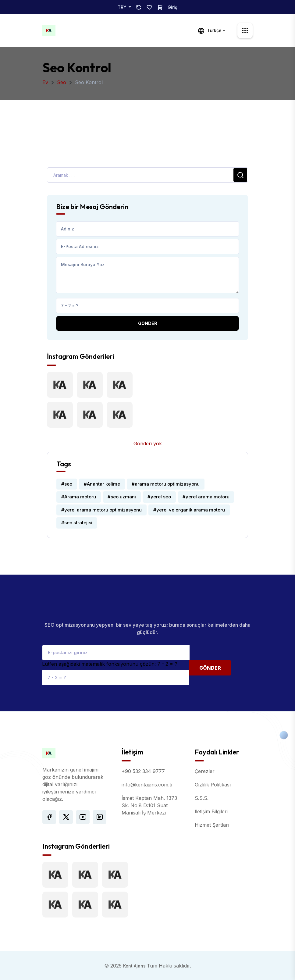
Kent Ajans (135, 966)
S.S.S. (202, 798)
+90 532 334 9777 (143, 771)
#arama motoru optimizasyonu (166, 484)
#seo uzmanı (122, 497)
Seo (62, 82)
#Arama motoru (79, 497)
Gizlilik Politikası (213, 785)
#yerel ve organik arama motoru (189, 510)
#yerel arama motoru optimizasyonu (101, 510)
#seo (67, 484)
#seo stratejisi (77, 523)
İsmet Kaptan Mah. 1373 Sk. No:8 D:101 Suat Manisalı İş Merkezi (149, 805)
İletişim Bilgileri (211, 811)
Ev (45, 82)
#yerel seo (159, 497)
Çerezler (205, 771)
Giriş (172, 7)
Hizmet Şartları (212, 825)
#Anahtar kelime (102, 484)
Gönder (148, 323)
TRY (123, 7)
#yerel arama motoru (206, 497)
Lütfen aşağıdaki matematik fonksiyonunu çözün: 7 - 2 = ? (110, 664)
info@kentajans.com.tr (147, 785)
